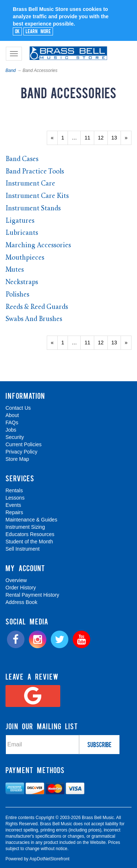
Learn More (38, 31)
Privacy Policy (21, 452)
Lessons (15, 498)
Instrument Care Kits (37, 196)
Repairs (14, 512)
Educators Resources (30, 534)
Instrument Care (30, 184)
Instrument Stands (33, 209)
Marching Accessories (38, 246)
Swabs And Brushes (34, 319)
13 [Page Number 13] (116, 137)
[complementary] (84, 828)
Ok (17, 31)
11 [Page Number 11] (89, 137)
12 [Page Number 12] (103, 137)
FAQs (12, 422)
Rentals (14, 490)
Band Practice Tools (35, 172)
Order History (21, 588)
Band (11, 70)
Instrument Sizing (25, 527)
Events (13, 505)
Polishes (17, 295)
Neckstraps (22, 282)
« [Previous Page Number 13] (54, 139)
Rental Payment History (32, 595)
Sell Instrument (22, 549)
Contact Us (18, 408)
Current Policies (24, 444)
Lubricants (22, 233)
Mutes (15, 270)
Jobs (11, 430)
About (12, 415)
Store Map (17, 459)
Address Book (21, 602)
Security (15, 437)
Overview (16, 580)
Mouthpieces (25, 258)
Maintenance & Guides (31, 520)
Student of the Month (29, 542)
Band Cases (22, 159)
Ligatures (20, 221)
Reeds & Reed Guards (37, 307)
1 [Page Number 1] (65, 137)
